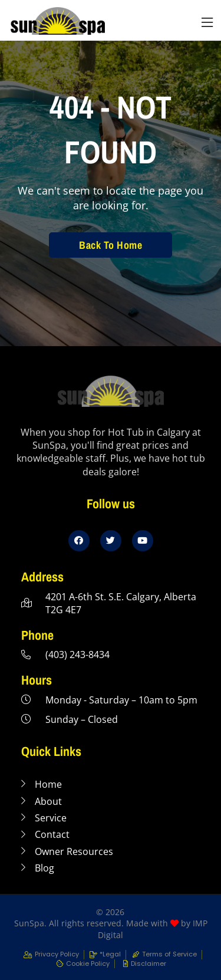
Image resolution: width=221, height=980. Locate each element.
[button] (207, 23)
